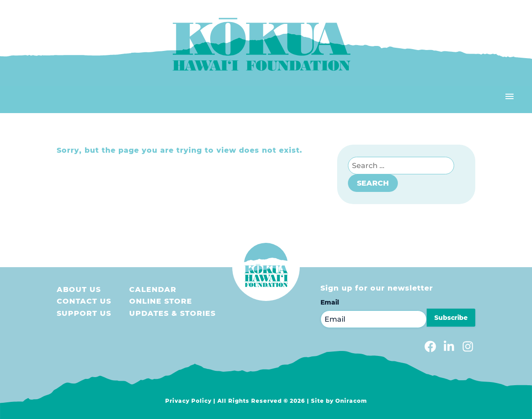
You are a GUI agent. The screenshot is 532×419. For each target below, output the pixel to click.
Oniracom (351, 401)
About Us (79, 289)
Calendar (153, 289)
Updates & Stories (172, 313)
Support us (84, 313)
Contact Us (84, 301)
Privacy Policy (188, 401)
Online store (161, 301)
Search (373, 183)
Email (330, 302)
